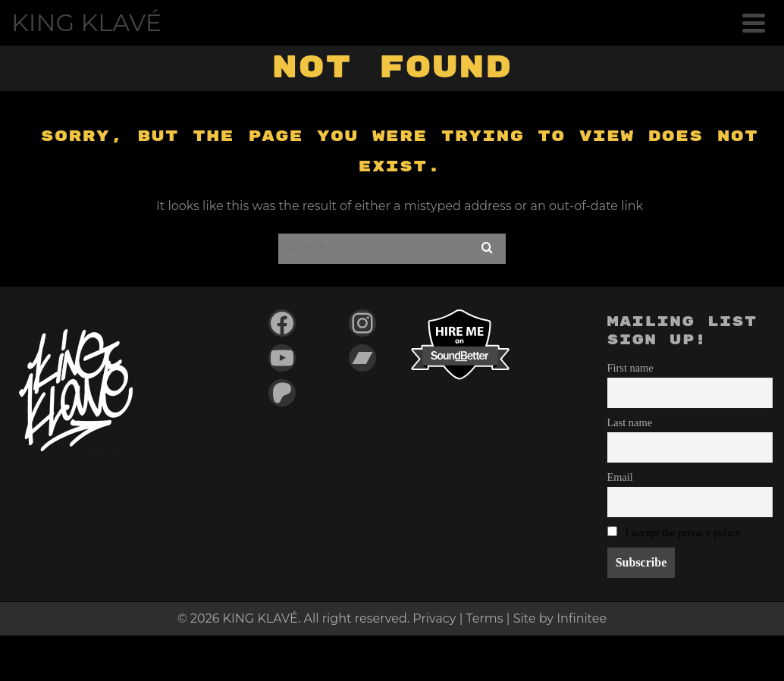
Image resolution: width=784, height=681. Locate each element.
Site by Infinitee (560, 618)
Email (620, 477)
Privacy (434, 618)
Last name (630, 422)
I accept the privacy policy (683, 532)
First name (630, 368)
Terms (485, 618)
